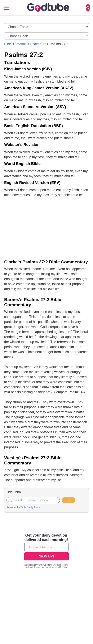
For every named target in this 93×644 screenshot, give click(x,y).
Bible (8, 44)
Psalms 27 (38, 44)
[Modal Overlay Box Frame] (46, 551)
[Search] (88, 8)
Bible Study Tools (30, 507)
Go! (69, 500)
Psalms (21, 44)
